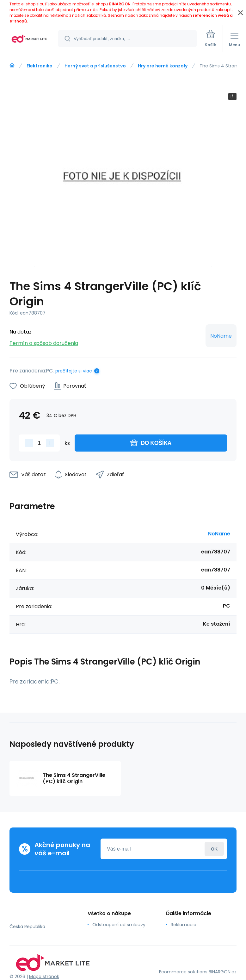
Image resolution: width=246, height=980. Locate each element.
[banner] (29, 39)
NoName (221, 336)
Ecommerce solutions (183, 972)
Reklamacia (184, 925)
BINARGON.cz (223, 972)
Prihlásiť (214, 849)
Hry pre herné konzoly (163, 66)
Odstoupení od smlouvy (119, 925)
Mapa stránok (44, 977)
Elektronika (40, 66)
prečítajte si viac (74, 371)
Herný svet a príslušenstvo (95, 66)
